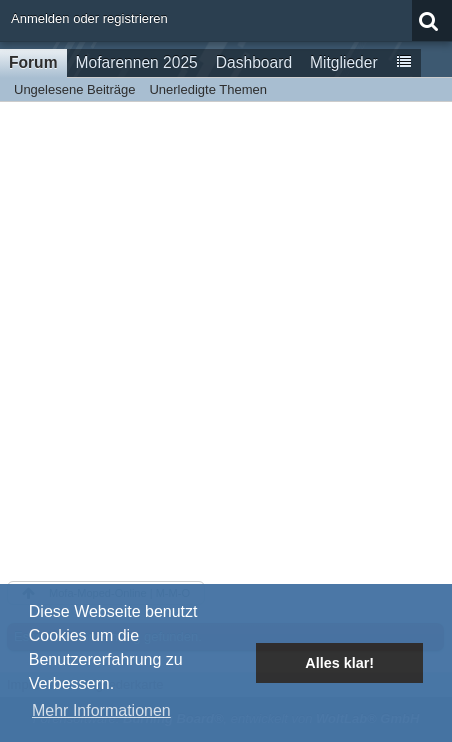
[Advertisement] (226, 338)
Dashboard (254, 62)
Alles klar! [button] (339, 663)
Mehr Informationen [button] (101, 710)
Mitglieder (344, 62)
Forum (33, 62)
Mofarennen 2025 (137, 62)
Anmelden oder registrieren (89, 18)
